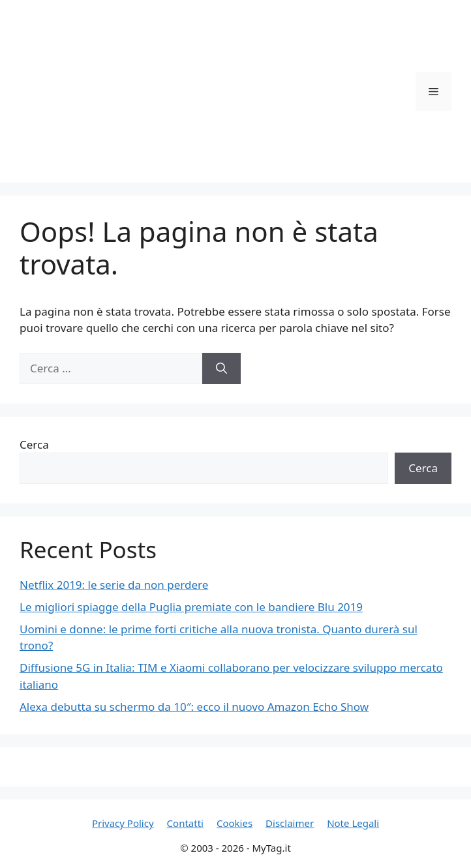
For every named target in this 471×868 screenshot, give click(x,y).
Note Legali (353, 823)
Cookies (235, 823)
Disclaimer (290, 823)
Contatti (185, 823)
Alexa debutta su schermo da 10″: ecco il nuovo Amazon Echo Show (194, 707)
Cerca (34, 444)
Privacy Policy (123, 823)
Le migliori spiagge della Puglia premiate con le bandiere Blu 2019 (191, 607)
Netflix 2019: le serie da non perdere (114, 585)
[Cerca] (221, 368)
